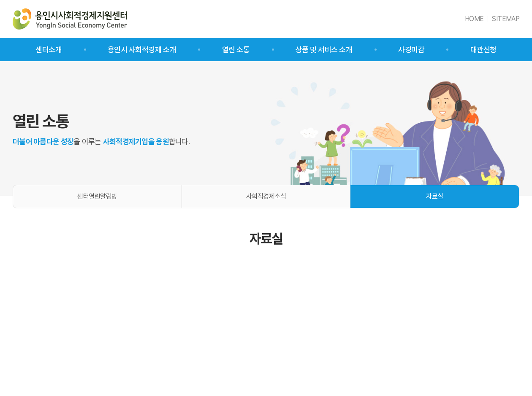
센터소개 (49, 50)
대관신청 (483, 50)
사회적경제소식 (266, 196)
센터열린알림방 (97, 196)
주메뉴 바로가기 (0, 0)
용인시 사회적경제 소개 (142, 50)
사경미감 (411, 50)
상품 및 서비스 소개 (324, 50)
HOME (474, 19)
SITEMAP (506, 19)
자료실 (435, 196)
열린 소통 (236, 50)
